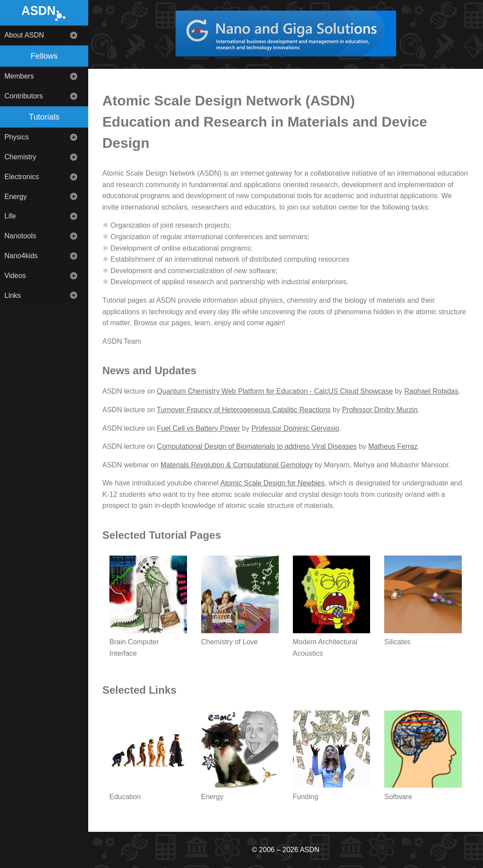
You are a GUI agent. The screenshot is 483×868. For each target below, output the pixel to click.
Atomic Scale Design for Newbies (272, 483)
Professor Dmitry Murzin (380, 410)
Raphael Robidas (431, 391)
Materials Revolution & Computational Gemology (237, 465)
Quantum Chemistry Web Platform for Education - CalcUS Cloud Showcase (275, 391)
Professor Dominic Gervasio (295, 428)
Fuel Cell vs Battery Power (199, 428)
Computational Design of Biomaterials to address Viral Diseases (257, 446)
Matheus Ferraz (393, 446)
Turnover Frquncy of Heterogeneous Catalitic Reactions (243, 410)
